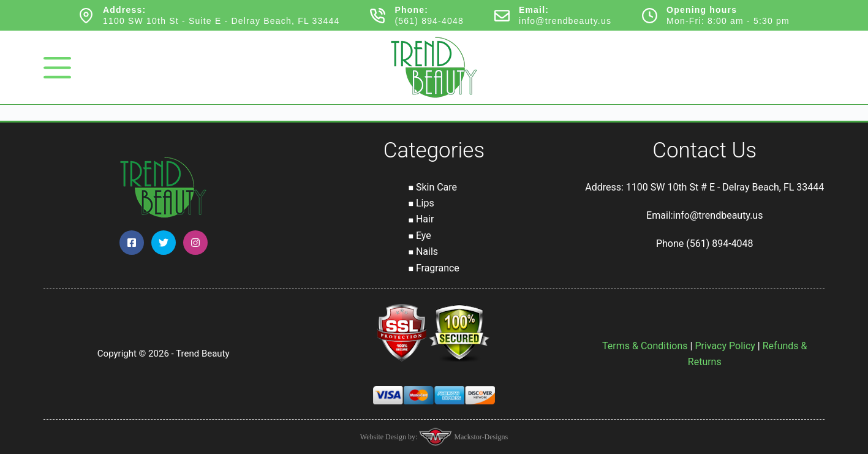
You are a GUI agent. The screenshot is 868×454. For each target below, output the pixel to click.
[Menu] (57, 68)
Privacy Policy (725, 346)
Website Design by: (390, 437)
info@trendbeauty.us (565, 21)
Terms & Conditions (645, 346)
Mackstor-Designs (480, 437)
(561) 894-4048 (429, 21)
